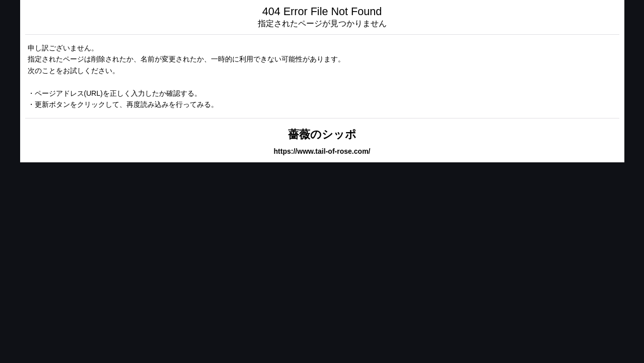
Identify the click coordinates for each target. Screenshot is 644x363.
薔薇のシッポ (322, 134)
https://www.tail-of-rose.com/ (322, 151)
